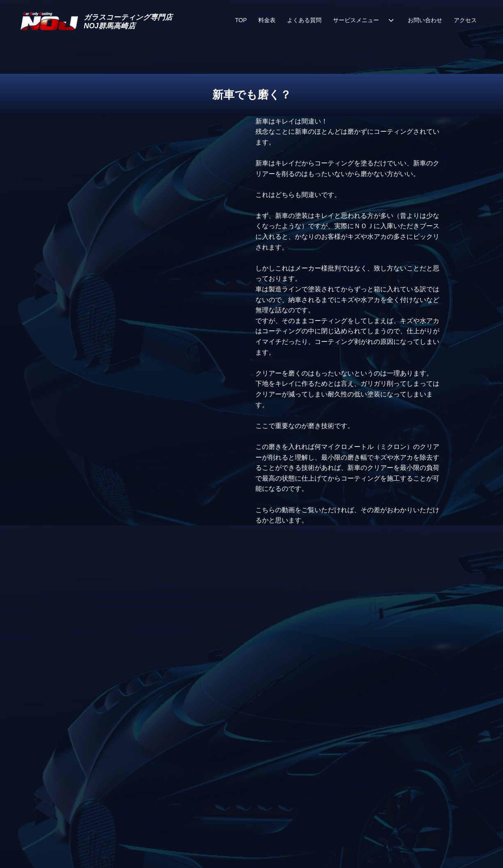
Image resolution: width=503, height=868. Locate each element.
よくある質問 (304, 20)
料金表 (267, 20)
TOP (241, 20)
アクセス (465, 20)
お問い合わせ (425, 20)
